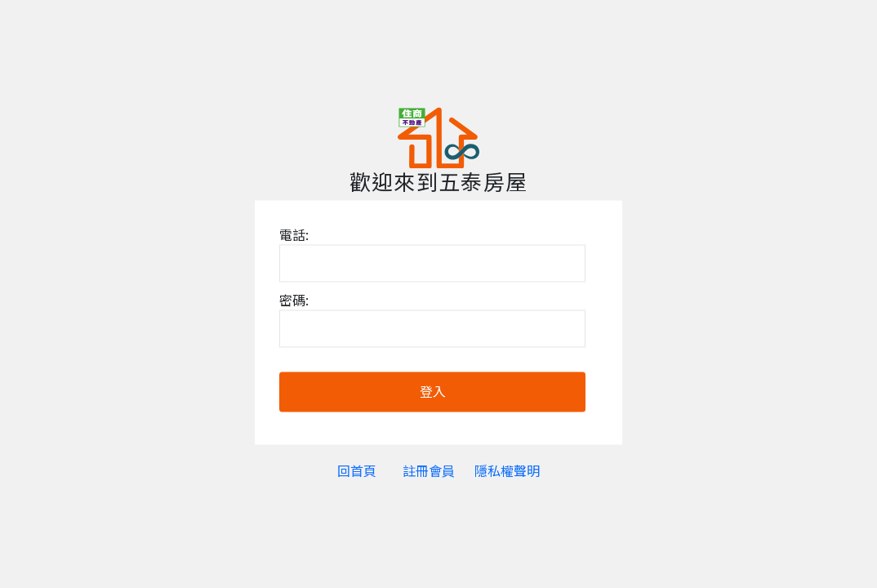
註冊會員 (429, 471)
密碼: (294, 301)
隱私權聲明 (507, 471)
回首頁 (357, 471)
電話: (294, 235)
